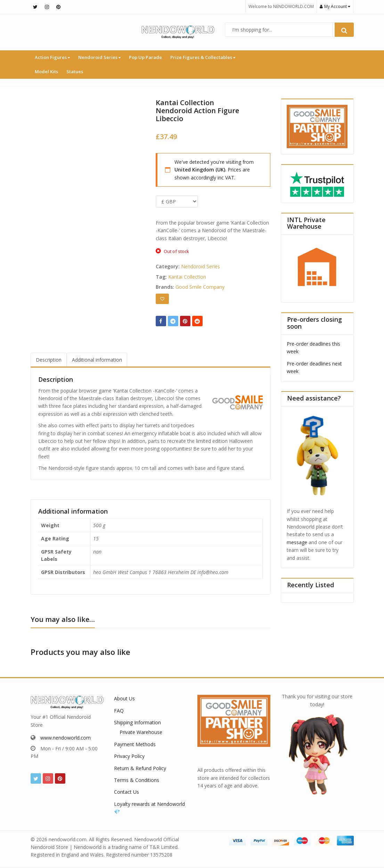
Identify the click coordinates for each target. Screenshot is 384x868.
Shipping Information (137, 722)
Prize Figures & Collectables (203, 57)
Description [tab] (49, 360)
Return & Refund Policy (140, 768)
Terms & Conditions (137, 780)
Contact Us (126, 792)
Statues (75, 71)
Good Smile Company (200, 287)
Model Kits (46, 71)
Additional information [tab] (97, 360)
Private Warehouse (141, 732)
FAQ (119, 711)
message (297, 542)
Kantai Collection (187, 277)
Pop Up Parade (145, 57)
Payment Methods (135, 744)
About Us (124, 698)
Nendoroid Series (99, 57)
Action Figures (52, 57)
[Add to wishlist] (162, 299)
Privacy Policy (129, 756)
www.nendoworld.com (66, 738)
